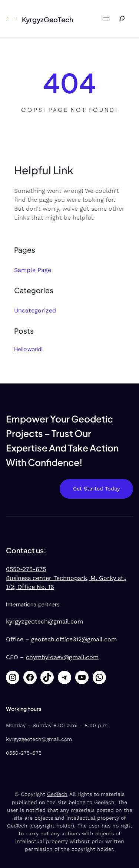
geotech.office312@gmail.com (74, 639)
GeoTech (57, 794)
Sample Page (33, 270)
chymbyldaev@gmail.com (62, 657)
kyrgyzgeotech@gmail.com (44, 621)
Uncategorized (35, 310)
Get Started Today (96, 489)
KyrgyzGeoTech (48, 20)
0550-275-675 (26, 569)
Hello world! (28, 349)
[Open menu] (106, 19)
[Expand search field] (122, 19)
